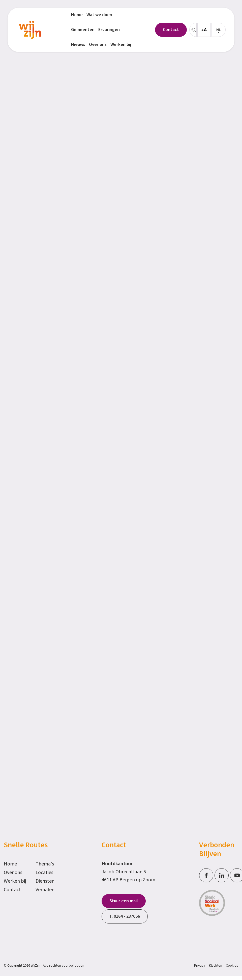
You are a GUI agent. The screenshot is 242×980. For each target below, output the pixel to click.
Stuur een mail (124, 901)
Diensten (45, 881)
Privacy (200, 966)
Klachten (216, 966)
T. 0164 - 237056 (125, 916)
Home (10, 864)
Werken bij (15, 881)
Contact (12, 890)
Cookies (232, 966)
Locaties (44, 873)
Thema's (45, 864)
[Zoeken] (193, 30)
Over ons (13, 873)
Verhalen (45, 890)
